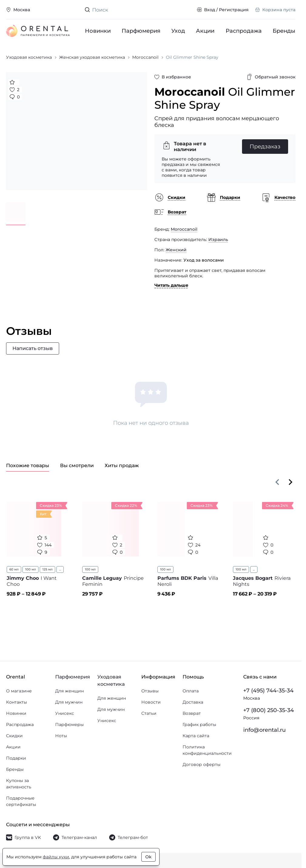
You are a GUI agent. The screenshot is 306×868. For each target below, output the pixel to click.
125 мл (47, 569)
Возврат (192, 713)
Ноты (61, 736)
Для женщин (69, 691)
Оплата (191, 691)
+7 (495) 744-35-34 (268, 691)
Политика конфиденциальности (207, 750)
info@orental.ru (264, 730)
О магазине (19, 691)
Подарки (16, 758)
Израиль (218, 239)
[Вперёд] (291, 482)
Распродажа (244, 31)
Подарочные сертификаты (21, 801)
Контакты (17, 702)
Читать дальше (171, 285)
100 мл (30, 569)
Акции (205, 31)
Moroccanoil (184, 229)
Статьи (149, 713)
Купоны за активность (19, 784)
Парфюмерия (141, 31)
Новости (151, 702)
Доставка (193, 702)
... (60, 569)
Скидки (14, 736)
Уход (178, 31)
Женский (176, 250)
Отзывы (150, 691)
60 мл (14, 569)
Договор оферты (202, 764)
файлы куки (56, 857)
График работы (199, 724)
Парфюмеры (69, 724)
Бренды (284, 31)
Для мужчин (69, 702)
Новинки (98, 31)
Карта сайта (196, 736)
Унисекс (65, 713)
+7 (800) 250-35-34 (269, 710)
